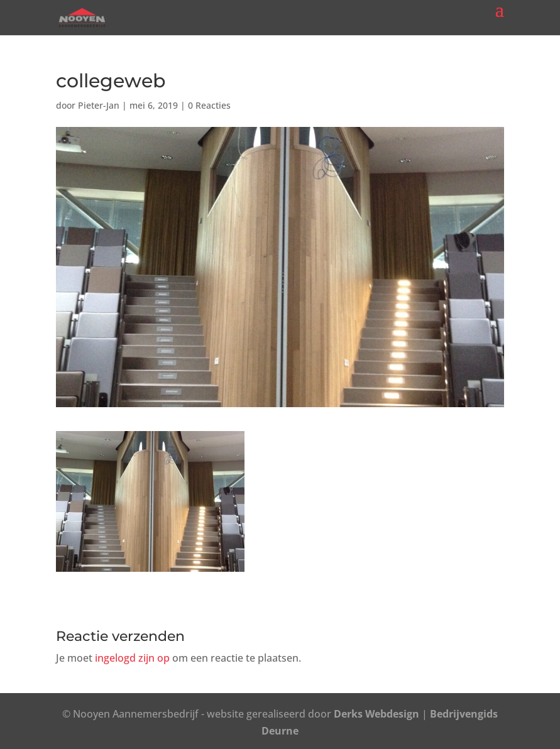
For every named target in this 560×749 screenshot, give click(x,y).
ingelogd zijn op (132, 658)
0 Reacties (209, 105)
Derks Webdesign (376, 714)
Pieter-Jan (99, 105)
